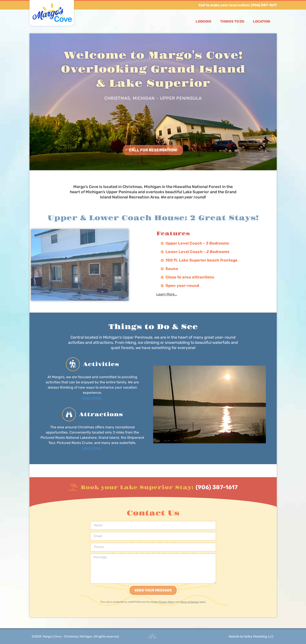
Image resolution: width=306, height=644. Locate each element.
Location (262, 21)
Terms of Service (189, 602)
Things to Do (232, 21)
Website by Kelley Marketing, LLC (251, 637)
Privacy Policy (167, 602)
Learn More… (92, 398)
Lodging (204, 21)
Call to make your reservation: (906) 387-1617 (238, 5)
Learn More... (167, 294)
